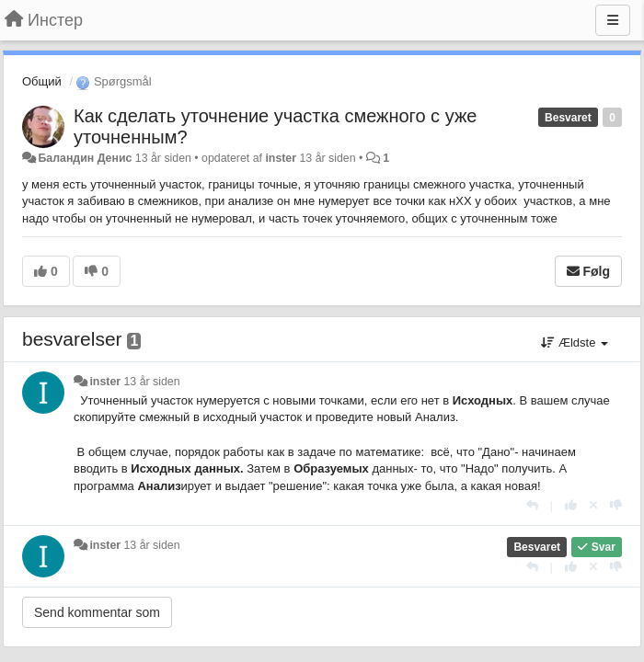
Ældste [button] (575, 342)
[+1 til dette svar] (571, 505)
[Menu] (613, 20)
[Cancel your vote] (593, 505)
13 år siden (152, 382)
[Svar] (532, 505)
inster (281, 158)
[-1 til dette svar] (616, 505)
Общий (42, 81)
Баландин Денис (85, 158)
